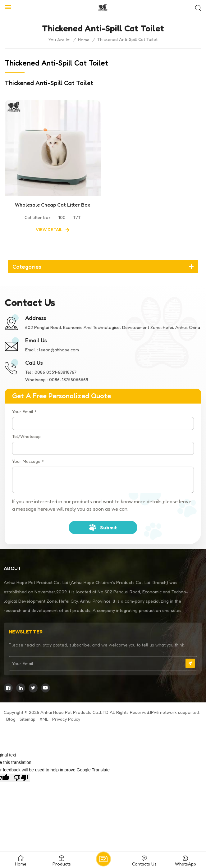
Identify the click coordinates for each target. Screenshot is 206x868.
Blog (11, 719)
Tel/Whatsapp (26, 436)
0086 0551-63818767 (55, 372)
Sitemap (27, 719)
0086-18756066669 (69, 379)
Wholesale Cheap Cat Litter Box (53, 205)
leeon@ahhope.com (59, 350)
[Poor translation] (21, 778)
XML (44, 719)
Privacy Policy (66, 719)
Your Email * (24, 411)
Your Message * (28, 461)
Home (84, 40)
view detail (49, 229)
